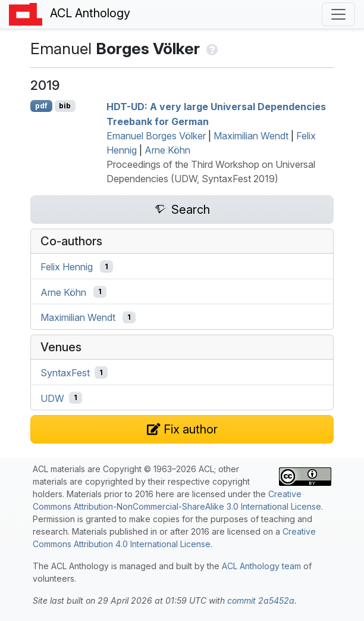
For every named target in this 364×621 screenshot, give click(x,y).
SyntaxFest (65, 373)
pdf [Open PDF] (41, 106)
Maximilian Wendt (251, 136)
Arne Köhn (167, 150)
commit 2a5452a (261, 600)
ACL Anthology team (261, 566)
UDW (52, 398)
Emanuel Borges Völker (156, 136)
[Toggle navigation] (338, 14)
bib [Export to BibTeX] (65, 106)
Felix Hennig (67, 267)
